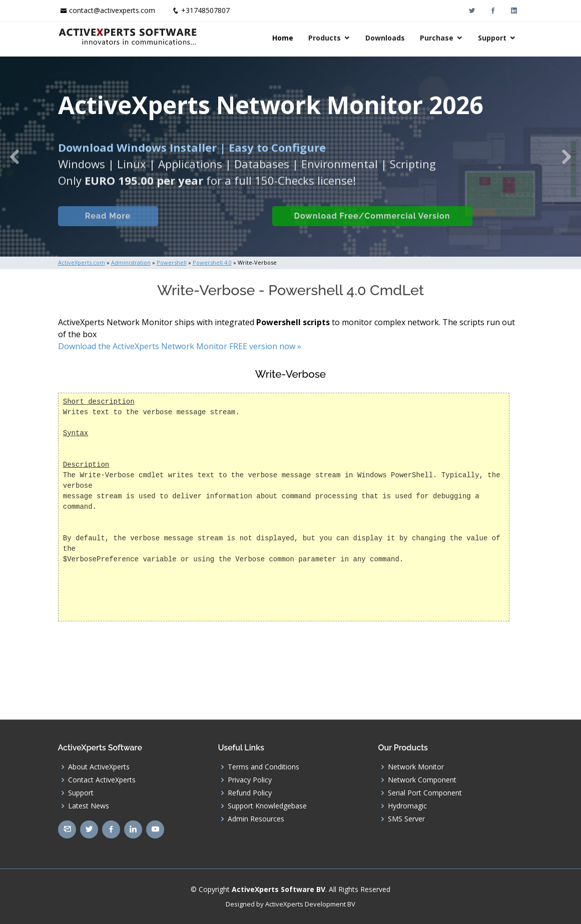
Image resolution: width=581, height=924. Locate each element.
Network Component (422, 780)
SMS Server (406, 819)
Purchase (437, 38)
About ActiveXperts (99, 767)
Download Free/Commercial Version (372, 227)
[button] (15, 157)
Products (325, 38)
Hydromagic (407, 806)
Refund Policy (250, 793)
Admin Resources (256, 819)
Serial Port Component (425, 793)
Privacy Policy (250, 780)
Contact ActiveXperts (102, 780)
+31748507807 (205, 10)
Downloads (385, 38)
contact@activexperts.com (112, 10)
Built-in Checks (215, 227)
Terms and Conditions (263, 767)
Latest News (89, 806)
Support (492, 38)
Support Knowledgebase (267, 806)
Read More (108, 227)
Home (283, 38)
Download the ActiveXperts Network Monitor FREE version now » (180, 346)
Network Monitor (416, 767)
